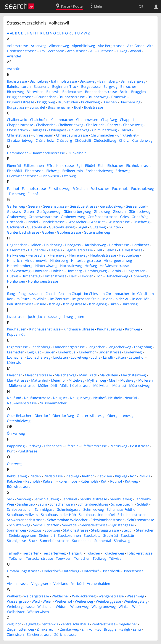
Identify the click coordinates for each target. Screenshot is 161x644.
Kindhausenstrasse (45, 329)
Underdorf (51, 571)
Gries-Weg (140, 217)
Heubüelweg (129, 255)
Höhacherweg (117, 276)
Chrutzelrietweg (20, 140)
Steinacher (145, 530)
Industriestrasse (20, 304)
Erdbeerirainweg (99, 171)
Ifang (11, 294)
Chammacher (62, 120)
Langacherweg (119, 347)
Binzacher (128, 86)
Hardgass (73, 245)
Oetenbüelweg (19, 421)
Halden (35, 245)
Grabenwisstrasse (43, 217)
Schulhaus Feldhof (122, 509)
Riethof (88, 476)
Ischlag (55, 304)
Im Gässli (140, 294)
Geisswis (14, 211)
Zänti (137, 629)
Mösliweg (128, 380)
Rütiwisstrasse (19, 486)
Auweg (122, 51)
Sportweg (52, 530)
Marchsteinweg (133, 375)
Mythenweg (97, 380)
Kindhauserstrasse (79, 329)
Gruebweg (141, 222)
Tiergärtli (76, 553)
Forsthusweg (59, 189)
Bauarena (41, 86)
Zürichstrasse (65, 634)
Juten (80, 317)
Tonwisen (64, 558)
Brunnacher (46, 97)
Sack (11, 499)
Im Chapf (74, 294)
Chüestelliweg (105, 140)
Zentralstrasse (104, 624)
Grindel (32, 222)
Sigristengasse (122, 525)
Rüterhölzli (89, 481)
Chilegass (38, 130)
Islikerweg (130, 304)
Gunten (115, 227)
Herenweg (58, 255)
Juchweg (66, 317)
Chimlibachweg (105, 130)
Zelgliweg (31, 624)
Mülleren (146, 380)
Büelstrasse (93, 107)
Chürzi (124, 140)
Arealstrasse (77, 51)
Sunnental (103, 541)
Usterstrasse (133, 571)
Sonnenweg (16, 530)
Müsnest (119, 385)
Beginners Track (65, 86)
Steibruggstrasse (105, 530)
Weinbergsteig (136, 601)
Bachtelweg (39, 81)
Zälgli (126, 629)
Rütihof (116, 481)
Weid (36, 601)
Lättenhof (137, 357)
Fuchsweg (17, 194)
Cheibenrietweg (71, 125)
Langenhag (143, 347)
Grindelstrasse (53, 222)
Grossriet (97, 222)
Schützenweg (20, 525)
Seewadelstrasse (94, 525)
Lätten (121, 357)
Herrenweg (78, 255)
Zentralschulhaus (75, 624)
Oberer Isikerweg (91, 416)
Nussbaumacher (53, 403)
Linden (50, 352)
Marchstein (109, 375)
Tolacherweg (114, 553)
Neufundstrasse (37, 398)
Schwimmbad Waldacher (67, 520)
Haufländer (37, 250)
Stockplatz (92, 535)
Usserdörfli (111, 571)
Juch (32, 317)
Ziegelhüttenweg (20, 629)
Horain (115, 271)
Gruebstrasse (119, 222)
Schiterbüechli (123, 504)
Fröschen (80, 189)
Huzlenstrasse (55, 276)
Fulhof (33, 194)
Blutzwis (53, 92)
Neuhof (99, 398)
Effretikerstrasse (60, 166)
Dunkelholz (77, 153)
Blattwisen (35, 92)
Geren (29, 211)
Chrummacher (103, 135)
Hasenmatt (16, 250)
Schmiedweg (94, 509)
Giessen (119, 211)
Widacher (45, 607)
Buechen (110, 102)
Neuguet (60, 398)
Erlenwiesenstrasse (23, 176)
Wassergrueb (18, 601)
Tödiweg (99, 558)
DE (141, 7)
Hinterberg (59, 260)
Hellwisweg (16, 255)
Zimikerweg (69, 629)
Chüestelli (83, 140)
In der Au (122, 299)
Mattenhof (40, 380)
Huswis (13, 276)
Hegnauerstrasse (79, 250)
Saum (42, 504)
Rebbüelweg (17, 476)
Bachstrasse (17, 81)
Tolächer (16, 558)
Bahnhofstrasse (64, 81)
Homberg (74, 271)
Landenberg (41, 347)
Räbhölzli (33, 481)
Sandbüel (69, 499)
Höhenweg (140, 276)
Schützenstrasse (141, 520)
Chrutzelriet (127, 135)
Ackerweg (39, 46)
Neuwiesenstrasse (22, 403)
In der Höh (141, 299)
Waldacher (60, 596)
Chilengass (58, 130)
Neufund (14, 398)
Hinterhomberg (20, 266)
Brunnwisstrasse (21, 102)
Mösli (113, 380)
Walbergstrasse (36, 596)
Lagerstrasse (17, 347)
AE (12, 33)
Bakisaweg (88, 81)
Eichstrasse (34, 171)
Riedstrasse (53, 476)
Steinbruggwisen (23, 535)
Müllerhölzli (47, 385)
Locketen (61, 357)
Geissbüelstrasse (83, 206)
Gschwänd (15, 227)
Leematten (16, 352)
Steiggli (127, 530)
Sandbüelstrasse (93, 499)
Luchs (95, 357)
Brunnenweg (98, 97)
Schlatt (143, 504)
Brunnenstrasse (72, 97)
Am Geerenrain (52, 51)
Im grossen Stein (86, 299)
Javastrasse (16, 317)
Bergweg (110, 86)
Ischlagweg (98, 304)
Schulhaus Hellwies (23, 515)
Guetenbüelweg (62, 227)
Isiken (114, 304)
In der (107, 299)
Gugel (82, 227)
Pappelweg (16, 446)
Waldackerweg (84, 596)
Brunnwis (119, 97)
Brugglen (138, 92)
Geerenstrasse (55, 206)
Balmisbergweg (133, 81)
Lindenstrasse (110, 352)
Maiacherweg (66, 375)
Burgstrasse (17, 107)
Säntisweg (122, 541)
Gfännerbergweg (77, 211)
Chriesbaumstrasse (72, 135)
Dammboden (18, 153)
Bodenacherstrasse (101, 92)
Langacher (96, 347)
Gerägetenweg (49, 211)
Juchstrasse (47, 317)
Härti (73, 276)
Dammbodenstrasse (48, 153)
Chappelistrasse (20, 125)
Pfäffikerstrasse (94, 446)
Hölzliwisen (16, 281)
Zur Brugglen (108, 629)
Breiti (124, 92)
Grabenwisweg (73, 217)
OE (59, 33)
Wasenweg (135, 596)
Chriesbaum (43, 135)
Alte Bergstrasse (111, 46)
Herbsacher (37, 255)
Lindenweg (133, 352)
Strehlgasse (16, 541)
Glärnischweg (140, 211)
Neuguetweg (80, 398)
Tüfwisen (116, 558)
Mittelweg (76, 380)
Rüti (104, 481)
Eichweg (53, 171)
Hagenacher (17, 245)
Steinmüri (47, 535)
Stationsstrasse (76, 530)
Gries (124, 217)
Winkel (124, 607)
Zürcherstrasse (39, 634)
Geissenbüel (136, 206)
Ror (133, 476)
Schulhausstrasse (132, 515)
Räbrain (49, 481)
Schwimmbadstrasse (107, 520)
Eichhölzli (14, 171)
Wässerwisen (38, 612)
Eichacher (115, 166)
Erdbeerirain (73, 171)
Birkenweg (15, 92)
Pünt (11, 451)
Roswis (144, 476)
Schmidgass (45, 509)
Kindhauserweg (110, 329)
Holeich (57, 271)
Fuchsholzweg (142, 189)
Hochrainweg (71, 266)
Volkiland (61, 584)
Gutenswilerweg (97, 232)
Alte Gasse (136, 46)
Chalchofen (39, 120)
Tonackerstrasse (39, 558)
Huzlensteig (31, 276)
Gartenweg (16, 206)
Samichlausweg (46, 499)
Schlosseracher (19, 509)
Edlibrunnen (34, 166)
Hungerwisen (135, 271)
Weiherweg (84, 601)
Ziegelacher (128, 624)
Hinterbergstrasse (86, 260)
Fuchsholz (120, 189)
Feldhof (13, 189)
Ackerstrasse (17, 46)
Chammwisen (87, 120)
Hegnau (56, 250)
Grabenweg (16, 217)
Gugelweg (98, 227)
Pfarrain (72, 446)
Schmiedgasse (69, 509)
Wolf (136, 607)
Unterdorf (90, 571)
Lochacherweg (39, 357)
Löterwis (14, 363)
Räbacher (15, 481)
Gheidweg (102, 211)
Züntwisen (15, 634)
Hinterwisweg (46, 266)
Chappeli (127, 120)
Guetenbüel (36, 227)
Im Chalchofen (52, 294)
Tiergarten (31, 553)
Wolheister (16, 612)
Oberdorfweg (63, 416)
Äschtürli (14, 69)
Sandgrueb (26, 504)
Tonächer (82, 558)
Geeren (34, 206)
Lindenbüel (67, 352)
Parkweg (34, 446)
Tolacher (93, 553)
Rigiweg (121, 476)
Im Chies (91, 294)
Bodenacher (72, 92)
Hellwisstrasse (131, 250)
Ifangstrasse (28, 294)
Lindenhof (87, 352)
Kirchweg (133, 329)
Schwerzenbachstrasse (26, 520)
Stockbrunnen (69, 535)
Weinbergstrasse (21, 607)
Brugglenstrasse (20, 97)
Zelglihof (14, 624)
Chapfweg (109, 120)
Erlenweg (123, 171)
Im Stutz (22, 299)
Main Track (88, 375)
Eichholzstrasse (139, 166)
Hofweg (91, 266)
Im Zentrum (60, 299)
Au (92, 51)
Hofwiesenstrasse (114, 266)
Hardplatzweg (95, 245)
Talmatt (13, 553)
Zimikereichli (47, 629)
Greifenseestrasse (102, 217)
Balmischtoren (19, 86)
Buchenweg (90, 102)
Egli (79, 166)
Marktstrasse (18, 380)
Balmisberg (109, 81)
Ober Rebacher (19, 416)
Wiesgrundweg (104, 607)
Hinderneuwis (36, 260)
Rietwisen (104, 476)
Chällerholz (45, 140)
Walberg (14, 596)
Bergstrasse (91, 86)
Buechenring (130, 102)
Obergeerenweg (120, 416)
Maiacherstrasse (38, 375)
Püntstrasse (27, 451)
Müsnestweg (139, 385)
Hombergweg (96, 271)
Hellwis (110, 250)
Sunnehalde (82, 541)
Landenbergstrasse (69, 347)
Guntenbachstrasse (23, 232)
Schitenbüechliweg (93, 504)
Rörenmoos (68, 481)
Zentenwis (50, 624)
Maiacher (14, 375)
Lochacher (15, 357)
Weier (47, 601)
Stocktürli (129, 535)
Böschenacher (60, 107)
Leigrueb (34, 352)
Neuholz (115, 398)
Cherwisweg (133, 125)
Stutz (33, 541)
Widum (62, 607)
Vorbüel (78, 584)
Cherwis (114, 125)
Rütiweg (131, 481)
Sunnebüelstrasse (55, 541)
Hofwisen (41, 271)
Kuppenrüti (16, 334)
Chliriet (126, 130)
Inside (41, 304)
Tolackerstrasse (140, 553)
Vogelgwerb (41, 584)
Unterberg (71, 571)
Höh (99, 276)
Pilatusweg (118, 446)
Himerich (14, 260)
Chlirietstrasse (19, 135)
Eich (101, 166)
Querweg (14, 464)
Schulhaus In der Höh (58, 515)
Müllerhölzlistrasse (75, 385)
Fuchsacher (100, 189)
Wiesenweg (80, 607)
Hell (99, 250)
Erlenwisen (50, 176)
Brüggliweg (46, 102)
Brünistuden (68, 102)
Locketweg (79, 357)
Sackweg (24, 499)
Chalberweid (17, 120)
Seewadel (70, 525)
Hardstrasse (119, 245)
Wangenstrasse (111, 596)
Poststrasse (140, 446)
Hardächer (141, 245)
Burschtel (37, 107)
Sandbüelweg (121, 499)
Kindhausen (17, 329)
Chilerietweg (79, 130)
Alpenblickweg (83, 46)
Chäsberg (64, 140)
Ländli (108, 357)
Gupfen (48, 232)
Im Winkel (39, 299)
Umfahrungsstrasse (23, 571)
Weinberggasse (108, 601)
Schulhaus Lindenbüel (97, 515)
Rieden (35, 476)
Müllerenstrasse (22, 385)
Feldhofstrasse (34, 189)
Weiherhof (64, 601)
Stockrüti (111, 535)
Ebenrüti (14, 166)
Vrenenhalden (99, 584)
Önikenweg (16, 433)
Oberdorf (42, 416)
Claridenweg (142, 140)
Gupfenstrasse (69, 232)
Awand (136, 51)
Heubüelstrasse (103, 255)
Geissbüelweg (111, 206)
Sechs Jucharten (46, 525)
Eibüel (90, 166)
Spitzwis (35, 530)
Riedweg (72, 476)
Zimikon (88, 629)
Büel (78, 107)
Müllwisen (101, 385)
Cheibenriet (45, 125)
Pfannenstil (53, 446)
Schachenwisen (62, 504)
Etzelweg (69, 176)
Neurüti (131, 398)
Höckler (87, 276)
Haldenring (53, 245)
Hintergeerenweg (118, 260)
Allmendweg (59, 46)
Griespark (15, 222)
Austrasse (105, 51)
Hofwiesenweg (19, 271)
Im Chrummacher (115, 294)
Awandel (14, 56)
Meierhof (58, 380)
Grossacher (77, 222)
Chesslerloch (17, 130)
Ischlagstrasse (75, 304)
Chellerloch (95, 125)
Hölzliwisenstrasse (43, 281)
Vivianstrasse (18, 584)
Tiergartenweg (54, 553)
